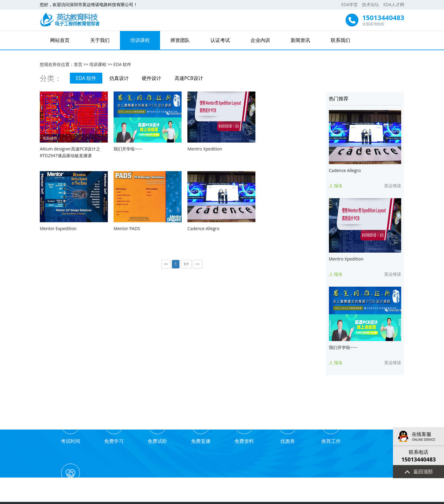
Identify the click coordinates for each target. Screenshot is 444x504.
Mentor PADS (53, 225)
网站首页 (60, 40)
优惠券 (287, 429)
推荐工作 (330, 429)
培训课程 (140, 40)
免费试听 (157, 429)
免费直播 (200, 429)
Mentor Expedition (274, 147)
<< (165, 261)
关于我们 (100, 40)
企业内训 (260, 40)
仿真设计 (119, 78)
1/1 (185, 261)
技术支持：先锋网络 (282, 498)
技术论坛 (371, 4)
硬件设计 (152, 78)
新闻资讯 (300, 40)
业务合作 (374, 429)
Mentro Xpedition (201, 147)
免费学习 (114, 429)
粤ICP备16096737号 (242, 498)
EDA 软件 (122, 64)
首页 (78, 64)
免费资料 (244, 429)
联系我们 (340, 40)
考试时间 (70, 429)
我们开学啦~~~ (126, 147)
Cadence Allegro (128, 225)
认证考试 (220, 40)
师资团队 (180, 40)
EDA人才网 (394, 4)
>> (197, 261)
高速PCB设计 (190, 78)
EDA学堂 (349, 4)
